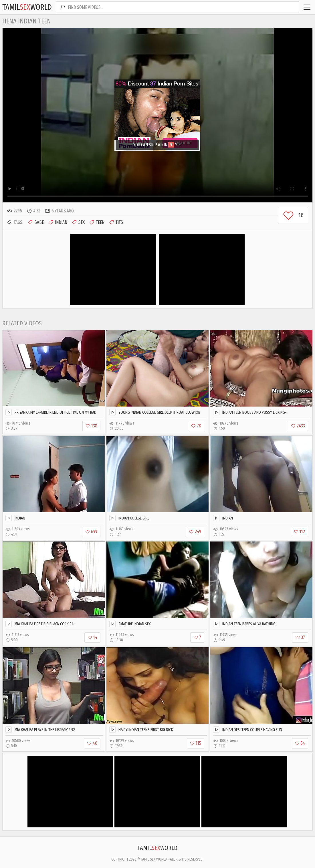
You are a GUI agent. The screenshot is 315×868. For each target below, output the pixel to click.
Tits (116, 222)
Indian (58, 222)
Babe (36, 222)
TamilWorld (27, 7)
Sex (78, 222)
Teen (97, 222)
